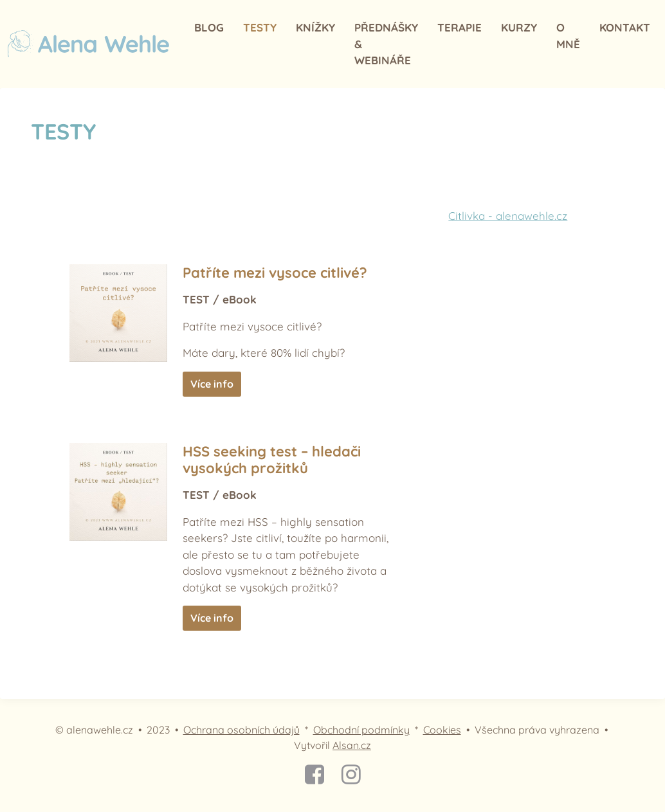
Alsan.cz (352, 745)
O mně (568, 36)
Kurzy (519, 27)
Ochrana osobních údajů (241, 730)
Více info (212, 384)
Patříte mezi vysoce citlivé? (275, 273)
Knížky (315, 27)
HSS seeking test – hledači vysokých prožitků (272, 460)
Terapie (460, 27)
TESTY (260, 27)
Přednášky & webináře (386, 44)
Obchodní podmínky (361, 730)
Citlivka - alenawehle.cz (508, 216)
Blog (209, 27)
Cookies (442, 730)
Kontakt (625, 27)
